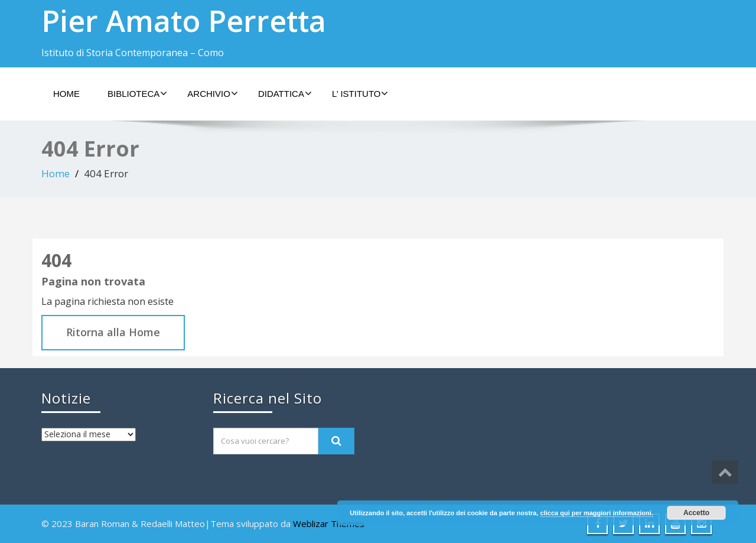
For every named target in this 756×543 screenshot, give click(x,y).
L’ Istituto (360, 93)
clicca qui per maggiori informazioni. (597, 513)
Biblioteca (137, 93)
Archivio (213, 93)
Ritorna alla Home (113, 332)
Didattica (285, 93)
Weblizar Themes (329, 524)
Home (66, 94)
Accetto (696, 513)
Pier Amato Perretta (184, 21)
